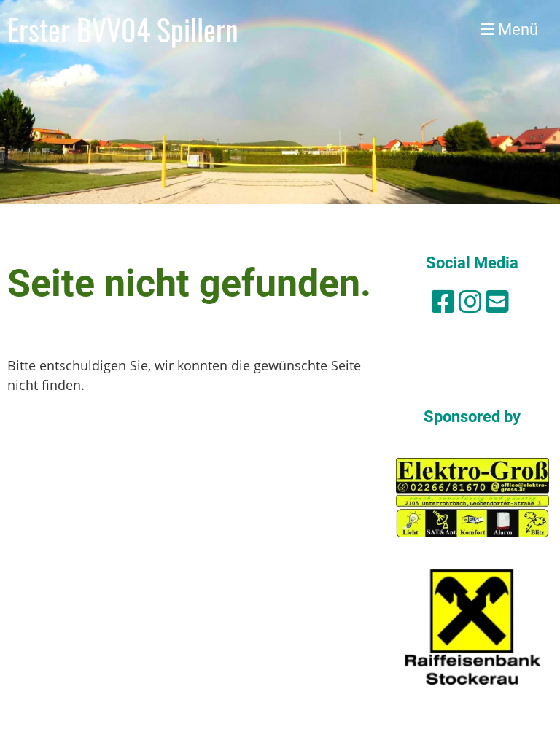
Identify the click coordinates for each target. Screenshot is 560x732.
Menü (509, 30)
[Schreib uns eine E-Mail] (497, 301)
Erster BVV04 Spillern (123, 29)
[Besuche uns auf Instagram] (470, 301)
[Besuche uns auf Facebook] (443, 301)
